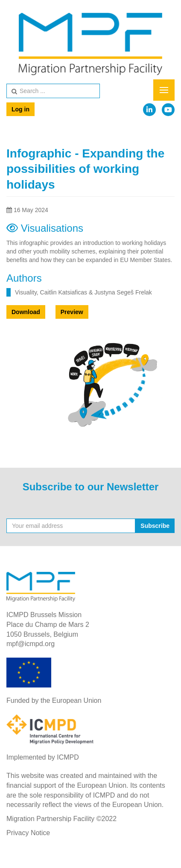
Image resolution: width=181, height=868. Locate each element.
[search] (53, 91)
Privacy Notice (28, 833)
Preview (72, 312)
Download (26, 312)
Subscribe (155, 526)
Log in (20, 109)
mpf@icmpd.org (31, 644)
